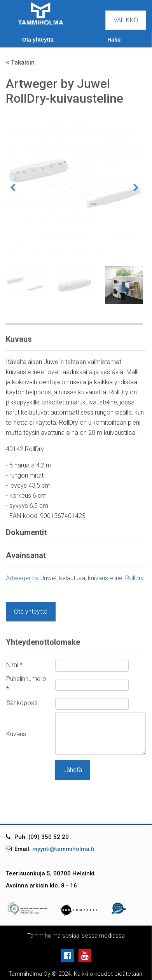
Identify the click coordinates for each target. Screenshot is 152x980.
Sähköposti (22, 703)
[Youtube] (85, 955)
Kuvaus (16, 734)
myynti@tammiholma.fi (63, 849)
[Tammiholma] (41, 13)
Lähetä (73, 770)
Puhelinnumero (26, 684)
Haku (114, 40)
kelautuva (72, 578)
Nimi (14, 665)
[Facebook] (69, 955)
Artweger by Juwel (31, 578)
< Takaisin (20, 62)
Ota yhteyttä (38, 40)
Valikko (126, 20)
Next (136, 188)
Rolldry (135, 578)
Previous (13, 188)
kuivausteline (105, 578)
